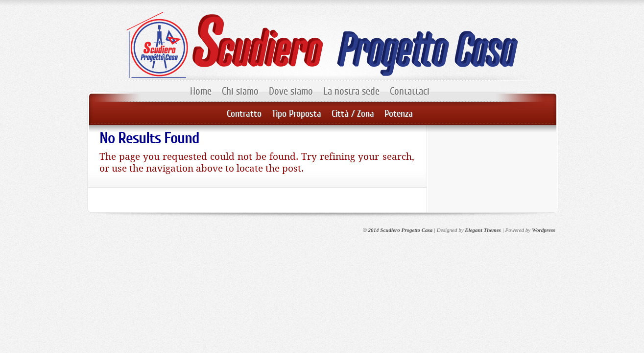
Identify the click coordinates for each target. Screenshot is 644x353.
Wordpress (543, 230)
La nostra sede (351, 91)
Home (201, 91)
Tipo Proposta (297, 113)
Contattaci (410, 91)
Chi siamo (240, 91)
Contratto (244, 113)
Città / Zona (353, 113)
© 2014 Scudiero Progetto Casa (398, 230)
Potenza (399, 113)
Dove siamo (291, 91)
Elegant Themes (483, 230)
